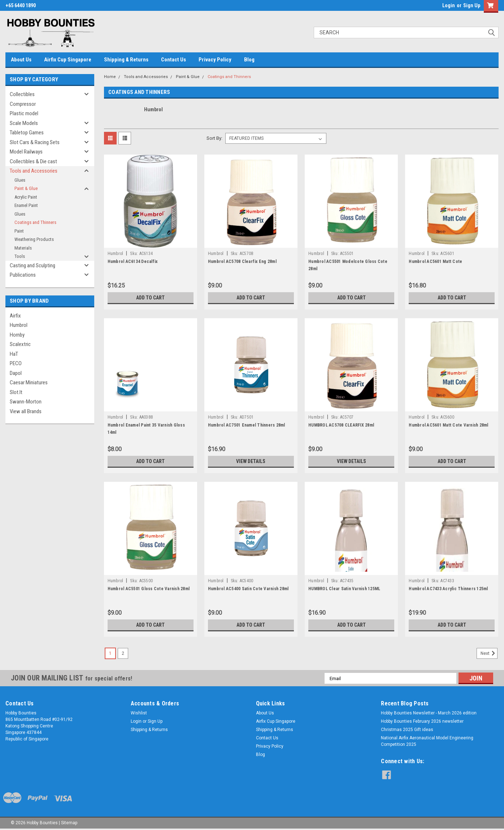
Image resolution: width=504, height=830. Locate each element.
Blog (249, 60)
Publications (23, 275)
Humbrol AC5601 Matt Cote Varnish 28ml (448, 425)
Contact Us (173, 60)
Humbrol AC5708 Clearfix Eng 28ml (242, 261)
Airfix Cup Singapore (68, 60)
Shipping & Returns (126, 60)
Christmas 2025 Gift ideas (407, 730)
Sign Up (472, 5)
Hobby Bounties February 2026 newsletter (422, 721)
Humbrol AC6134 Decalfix (133, 261)
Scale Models (24, 123)
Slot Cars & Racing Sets (35, 142)
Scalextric (20, 344)
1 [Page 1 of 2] (110, 653)
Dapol (16, 373)
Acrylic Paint (26, 197)
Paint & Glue (26, 188)
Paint (19, 231)
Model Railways (26, 152)
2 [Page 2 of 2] (123, 653)
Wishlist (139, 713)
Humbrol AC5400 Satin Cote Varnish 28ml (248, 589)
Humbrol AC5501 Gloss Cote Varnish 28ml (149, 589)
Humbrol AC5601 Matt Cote (435, 261)
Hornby (17, 335)
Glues (20, 180)
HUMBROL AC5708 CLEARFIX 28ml (341, 425)
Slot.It (16, 392)
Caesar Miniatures (29, 382)
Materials (23, 248)
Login (449, 5)
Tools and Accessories (34, 171)
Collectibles (22, 94)
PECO (16, 363)
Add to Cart (150, 298)
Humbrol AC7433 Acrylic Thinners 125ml (448, 589)
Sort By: (214, 138)
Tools (20, 256)
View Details (251, 461)
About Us (21, 60)
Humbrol (19, 325)
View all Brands (26, 411)
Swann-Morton (26, 402)
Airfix (15, 316)
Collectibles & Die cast (33, 161)
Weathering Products (34, 239)
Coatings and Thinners (35, 222)
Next (489, 653)
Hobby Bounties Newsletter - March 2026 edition (429, 713)
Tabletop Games (27, 133)
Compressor (23, 104)
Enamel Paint (26, 205)
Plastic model (24, 113)
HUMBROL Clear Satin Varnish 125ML (344, 589)
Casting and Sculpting (32, 265)
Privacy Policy (215, 60)
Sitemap (69, 823)
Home (110, 77)
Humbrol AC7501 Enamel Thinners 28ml (247, 425)
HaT (14, 354)
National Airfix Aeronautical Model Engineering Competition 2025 (427, 741)
